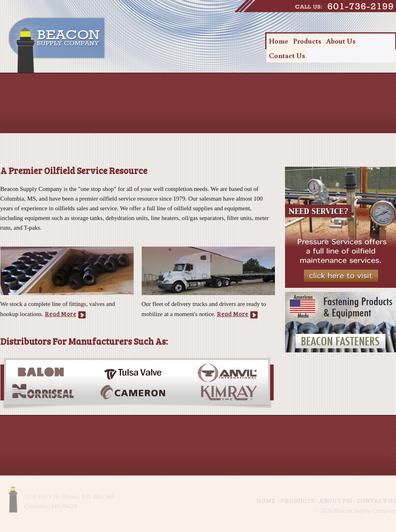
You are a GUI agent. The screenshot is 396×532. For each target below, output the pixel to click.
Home (279, 41)
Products (307, 41)
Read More (61, 314)
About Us (341, 41)
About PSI (335, 500)
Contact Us (287, 55)
